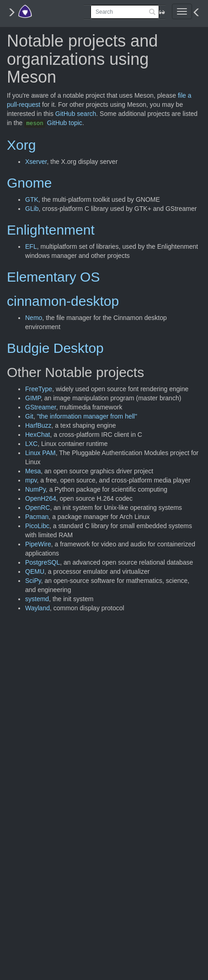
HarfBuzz (38, 425)
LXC (31, 444)
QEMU (35, 571)
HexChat (37, 435)
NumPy (35, 489)
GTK (32, 199)
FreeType (39, 389)
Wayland (37, 608)
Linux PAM (40, 453)
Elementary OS (53, 277)
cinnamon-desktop (63, 301)
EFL (31, 246)
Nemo (34, 318)
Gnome (29, 183)
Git (29, 416)
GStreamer (41, 407)
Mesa (33, 471)
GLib (32, 209)
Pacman (37, 517)
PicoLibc (37, 526)
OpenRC (37, 508)
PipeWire (38, 544)
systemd (37, 599)
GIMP (33, 398)
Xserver (36, 162)
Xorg (21, 145)
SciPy (33, 581)
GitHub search (76, 114)
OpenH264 (41, 498)
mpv (31, 480)
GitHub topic (53, 123)
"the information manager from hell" (87, 416)
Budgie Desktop (55, 348)
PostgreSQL (43, 562)
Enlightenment (51, 230)
